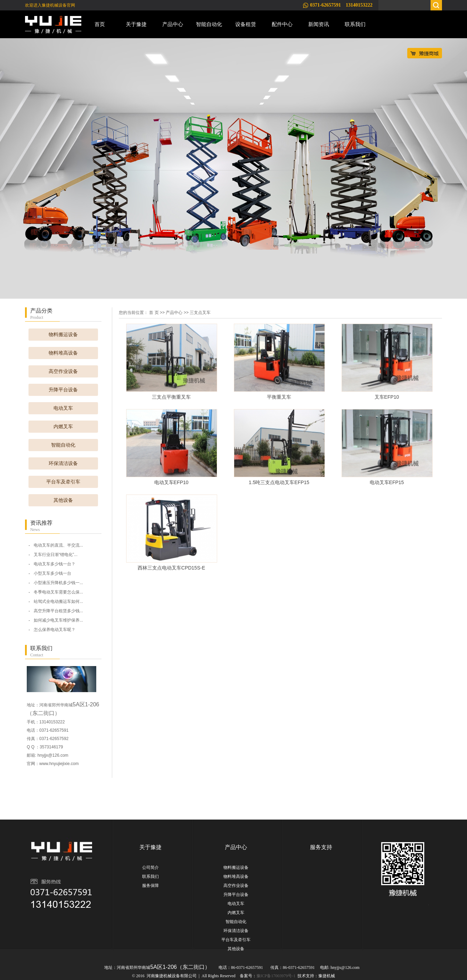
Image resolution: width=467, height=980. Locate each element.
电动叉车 (63, 408)
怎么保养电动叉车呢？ (55, 630)
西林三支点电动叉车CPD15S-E (171, 568)
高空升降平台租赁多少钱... (58, 611)
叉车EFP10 (387, 397)
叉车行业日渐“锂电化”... (56, 555)
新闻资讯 (319, 24)
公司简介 (150, 867)
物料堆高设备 (63, 353)
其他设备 (63, 500)
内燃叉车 (63, 427)
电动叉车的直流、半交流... (58, 545)
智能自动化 (209, 24)
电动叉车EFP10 (171, 482)
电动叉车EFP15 (387, 482)
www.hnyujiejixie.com (59, 764)
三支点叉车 (200, 313)
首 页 (154, 313)
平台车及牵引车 (63, 482)
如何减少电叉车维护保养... (58, 620)
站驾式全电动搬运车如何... (58, 601)
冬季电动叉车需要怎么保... (58, 592)
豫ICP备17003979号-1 (276, 976)
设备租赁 (246, 24)
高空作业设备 (63, 371)
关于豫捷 (136, 24)
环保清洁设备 (63, 463)
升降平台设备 (63, 390)
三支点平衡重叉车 (171, 397)
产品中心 (173, 24)
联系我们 (355, 24)
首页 (100, 24)
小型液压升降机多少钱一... (58, 583)
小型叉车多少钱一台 (52, 573)
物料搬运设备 (63, 335)
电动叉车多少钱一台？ (55, 564)
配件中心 (282, 24)
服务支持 (321, 847)
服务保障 (150, 886)
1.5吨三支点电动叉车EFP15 (279, 482)
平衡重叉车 (279, 397)
